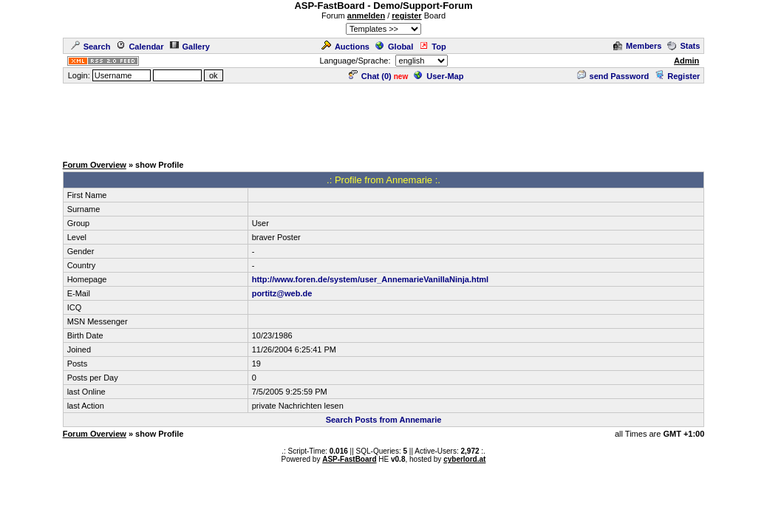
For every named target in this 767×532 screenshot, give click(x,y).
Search (91, 47)
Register (677, 76)
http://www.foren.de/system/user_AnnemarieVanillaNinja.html (371, 279)
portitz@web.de (282, 293)
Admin (686, 61)
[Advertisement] (383, 118)
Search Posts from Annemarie (384, 420)
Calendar (140, 47)
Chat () (370, 76)
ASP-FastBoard (349, 459)
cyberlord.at (464, 459)
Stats (684, 46)
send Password (613, 76)
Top (432, 47)
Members (637, 46)
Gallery (190, 47)
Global (394, 47)
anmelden (366, 16)
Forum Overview (95, 165)
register (406, 16)
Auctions (345, 47)
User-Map (439, 76)
